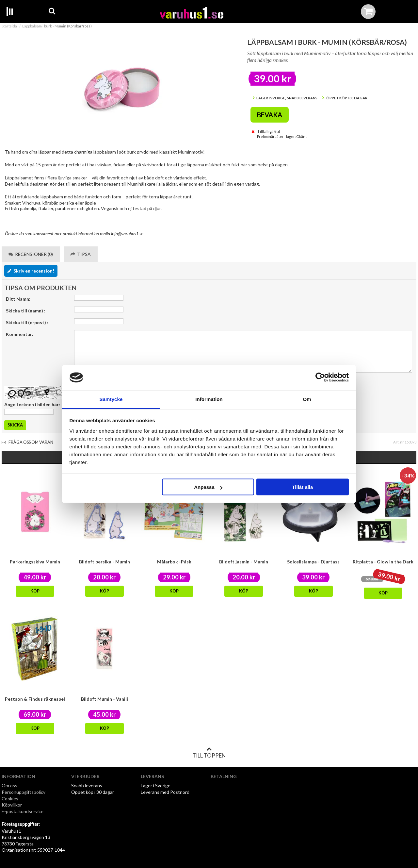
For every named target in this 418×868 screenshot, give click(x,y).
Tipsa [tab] (81, 254)
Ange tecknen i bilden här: (32, 404)
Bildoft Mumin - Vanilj (104, 699)
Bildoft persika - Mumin (104, 562)
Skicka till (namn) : (26, 311)
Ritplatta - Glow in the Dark (383, 562)
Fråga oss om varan (27, 442)
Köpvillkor (12, 805)
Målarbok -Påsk (174, 562)
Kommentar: (20, 334)
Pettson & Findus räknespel (35, 699)
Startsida (9, 26)
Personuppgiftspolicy (24, 792)
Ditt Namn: (18, 299)
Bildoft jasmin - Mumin (244, 562)
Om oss (9, 785)
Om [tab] (307, 399)
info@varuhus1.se (127, 234)
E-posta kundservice (23, 811)
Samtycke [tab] (111, 399)
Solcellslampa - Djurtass (313, 562)
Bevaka (270, 115)
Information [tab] (209, 399)
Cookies (10, 799)
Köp (35, 591)
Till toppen (209, 753)
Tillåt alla (302, 487)
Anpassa (208, 487)
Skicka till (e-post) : (27, 322)
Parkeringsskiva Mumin (35, 562)
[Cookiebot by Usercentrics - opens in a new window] (320, 377)
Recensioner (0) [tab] (31, 254)
